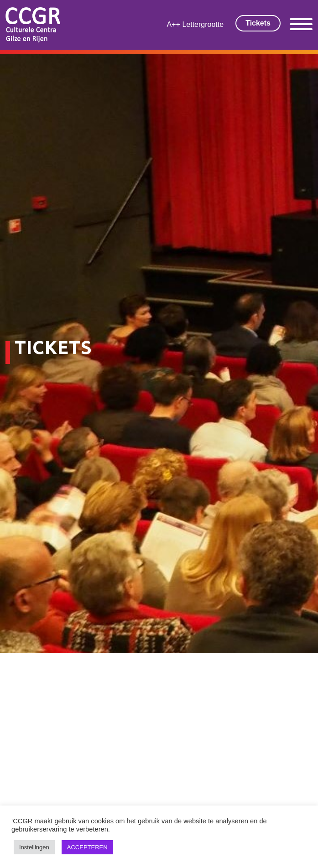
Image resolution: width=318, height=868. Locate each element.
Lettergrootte (203, 24)
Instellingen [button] (34, 847)
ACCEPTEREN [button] (87, 847)
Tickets (258, 23)
